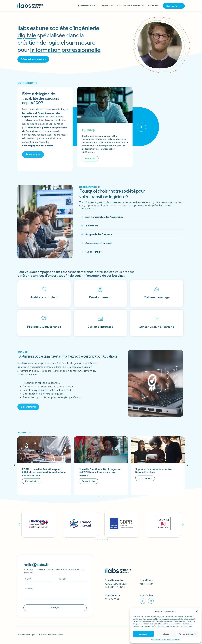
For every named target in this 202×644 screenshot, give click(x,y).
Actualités (153, 6)
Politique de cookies (158, 639)
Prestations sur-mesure (130, 6)
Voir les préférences (188, 634)
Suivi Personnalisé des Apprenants (104, 217)
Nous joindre (112, 595)
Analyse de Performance (99, 234)
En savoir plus (32, 481)
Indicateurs (92, 226)
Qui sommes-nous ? (87, 6)
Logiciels (107, 6)
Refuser (165, 634)
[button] (197, 611)
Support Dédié (94, 252)
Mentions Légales (173, 639)
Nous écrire (146, 580)
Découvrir (90, 158)
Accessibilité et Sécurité (99, 243)
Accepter (143, 634)
